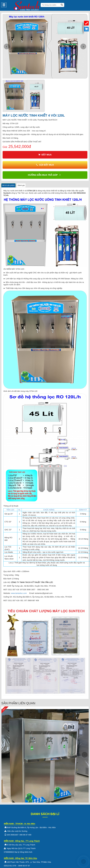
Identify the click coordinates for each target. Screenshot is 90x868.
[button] (7, 46)
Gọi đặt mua (45, 165)
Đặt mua (45, 155)
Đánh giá (21, 185)
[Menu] (4, 5)
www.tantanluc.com (19, 593)
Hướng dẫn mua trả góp (44, 175)
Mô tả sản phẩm (8, 185)
